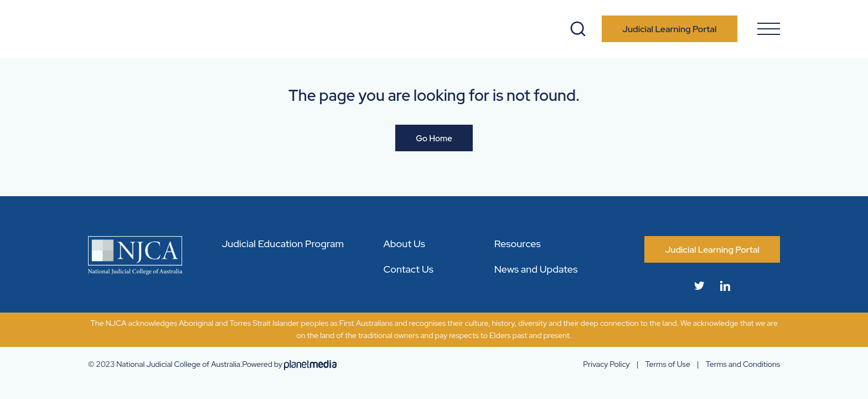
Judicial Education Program (283, 244)
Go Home (434, 139)
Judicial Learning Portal (670, 29)
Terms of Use (668, 364)
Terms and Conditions (743, 364)
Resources (518, 244)
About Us (404, 244)
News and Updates (536, 269)
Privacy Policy (606, 364)
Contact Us (408, 269)
